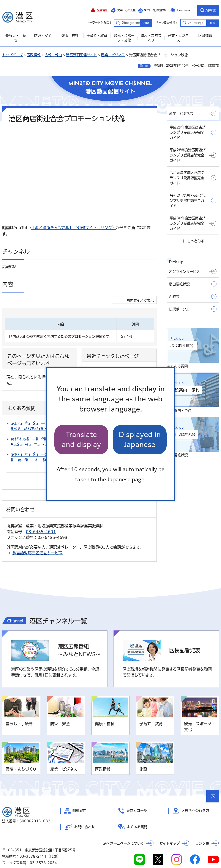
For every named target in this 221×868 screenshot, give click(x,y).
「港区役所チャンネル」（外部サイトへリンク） (73, 228)
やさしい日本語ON (155, 10)
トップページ (12, 55)
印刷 (146, 66)
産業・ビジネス (113, 55)
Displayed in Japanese (140, 440)
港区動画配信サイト (81, 55)
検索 (213, 23)
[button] (99, 10)
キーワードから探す (118, 23)
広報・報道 (53, 55)
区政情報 (34, 55)
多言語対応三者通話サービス (37, 539)
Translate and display (81, 440)
